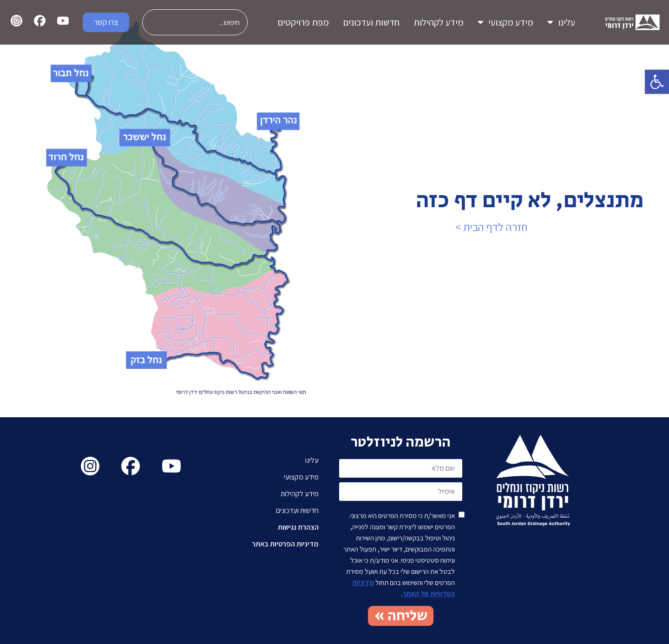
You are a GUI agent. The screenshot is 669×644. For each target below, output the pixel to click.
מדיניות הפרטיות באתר (285, 544)
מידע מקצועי (505, 22)
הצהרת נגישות (298, 527)
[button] (657, 82)
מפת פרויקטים (303, 22)
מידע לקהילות (439, 22)
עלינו (561, 22)
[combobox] (195, 22)
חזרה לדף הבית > (492, 227)
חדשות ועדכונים (371, 22)
